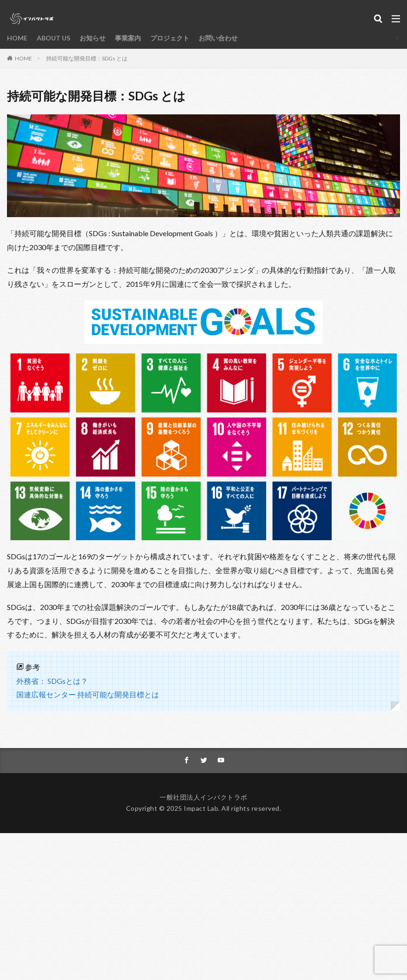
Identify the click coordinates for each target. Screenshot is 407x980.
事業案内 (128, 38)
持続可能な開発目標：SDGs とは (87, 58)
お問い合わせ (218, 38)
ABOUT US (53, 38)
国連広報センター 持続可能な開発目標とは (88, 694)
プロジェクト (170, 38)
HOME (17, 38)
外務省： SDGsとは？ (52, 681)
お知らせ (93, 38)
